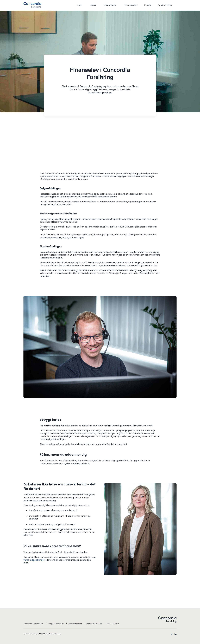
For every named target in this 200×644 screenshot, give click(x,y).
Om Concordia (131, 5)
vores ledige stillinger (34, 560)
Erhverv (93, 5)
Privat (79, 5)
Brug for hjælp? (110, 5)
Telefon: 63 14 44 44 (94, 624)
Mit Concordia (167, 5)
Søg (149, 5)
